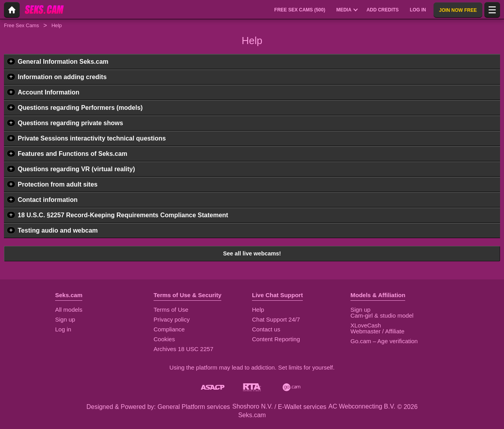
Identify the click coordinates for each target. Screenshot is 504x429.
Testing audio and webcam (58, 230)
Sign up (65, 319)
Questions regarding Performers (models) (80, 108)
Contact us (266, 329)
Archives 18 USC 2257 (183, 349)
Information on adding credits (62, 77)
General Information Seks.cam (63, 62)
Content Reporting (276, 339)
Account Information (48, 92)
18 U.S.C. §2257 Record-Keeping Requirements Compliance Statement (123, 215)
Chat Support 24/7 (276, 319)
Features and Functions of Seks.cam (72, 154)
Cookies (164, 339)
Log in (63, 329)
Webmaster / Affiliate (377, 331)
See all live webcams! (252, 253)
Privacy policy (172, 319)
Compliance (169, 329)
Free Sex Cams (21, 25)
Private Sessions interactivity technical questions (92, 138)
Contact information (48, 200)
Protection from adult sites (58, 184)
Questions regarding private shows (70, 123)
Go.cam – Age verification (384, 341)
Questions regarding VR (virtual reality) (76, 169)
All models (69, 310)
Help (258, 310)
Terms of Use (171, 310)
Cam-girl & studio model (382, 315)
